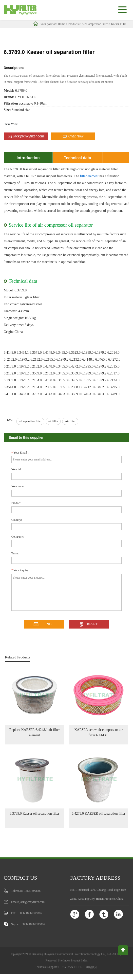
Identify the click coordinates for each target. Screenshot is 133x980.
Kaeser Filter (119, 24)
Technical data (77, 158)
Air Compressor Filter (95, 24)
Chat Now (76, 136)
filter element (89, 176)
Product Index (79, 960)
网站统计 (92, 967)
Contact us (20, 878)
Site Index (64, 960)
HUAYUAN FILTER (71, 967)
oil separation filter (30, 421)
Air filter (70, 421)
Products (74, 24)
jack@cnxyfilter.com (29, 136)
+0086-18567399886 (28, 891)
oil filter (53, 421)
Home (62, 24)
